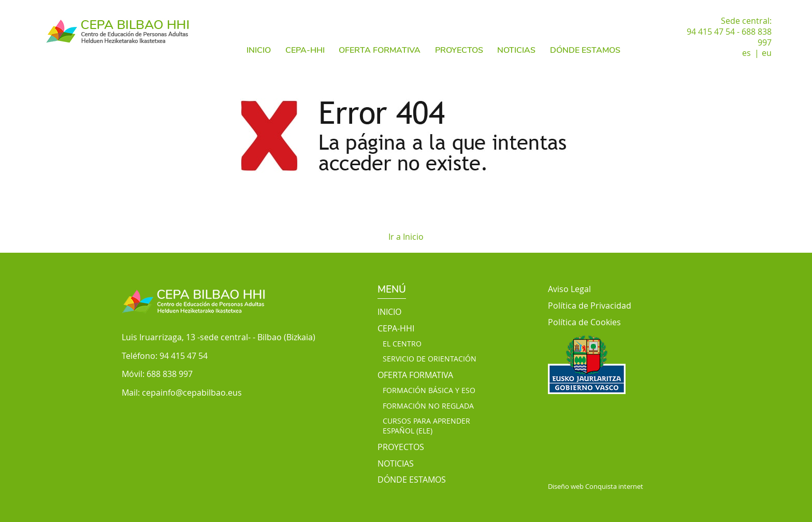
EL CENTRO (402, 344)
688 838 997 (170, 374)
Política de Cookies (584, 322)
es (746, 53)
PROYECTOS (459, 50)
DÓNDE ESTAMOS (585, 50)
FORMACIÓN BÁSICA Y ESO (429, 390)
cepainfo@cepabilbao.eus (192, 393)
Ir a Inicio (406, 237)
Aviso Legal (569, 289)
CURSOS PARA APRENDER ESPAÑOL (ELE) (426, 426)
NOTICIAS (516, 50)
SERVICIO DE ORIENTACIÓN (430, 359)
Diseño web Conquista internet (596, 486)
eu (767, 53)
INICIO (259, 50)
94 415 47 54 (184, 356)
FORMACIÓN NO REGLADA (428, 406)
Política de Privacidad (590, 306)
